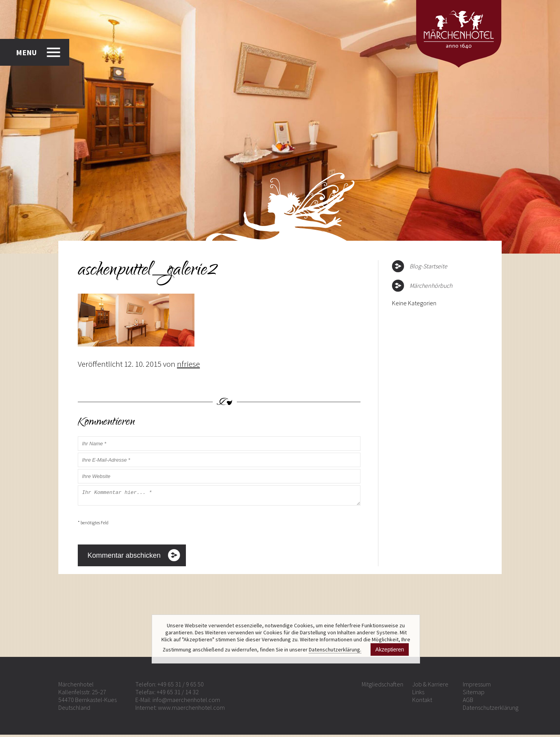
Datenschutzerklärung (491, 710)
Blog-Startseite (428, 266)
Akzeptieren (390, 649)
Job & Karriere (430, 686)
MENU (26, 52)
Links (418, 694)
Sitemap (474, 694)
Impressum (477, 686)
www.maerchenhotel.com (191, 710)
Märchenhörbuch (431, 285)
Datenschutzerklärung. (335, 649)
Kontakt (422, 702)
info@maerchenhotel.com (186, 702)
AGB (468, 702)
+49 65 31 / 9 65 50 (181, 686)
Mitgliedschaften (382, 686)
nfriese (188, 364)
